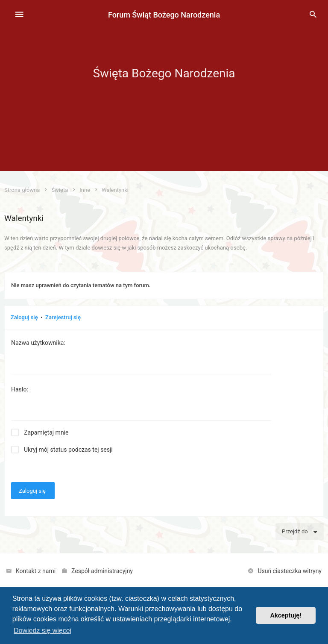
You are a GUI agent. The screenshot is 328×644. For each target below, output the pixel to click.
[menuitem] (313, 15)
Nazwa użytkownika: (38, 343)
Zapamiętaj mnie (46, 432)
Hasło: (20, 389)
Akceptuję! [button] (286, 615)
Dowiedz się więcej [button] (42, 631)
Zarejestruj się (63, 317)
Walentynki (24, 218)
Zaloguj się (24, 317)
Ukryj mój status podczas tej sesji (68, 450)
